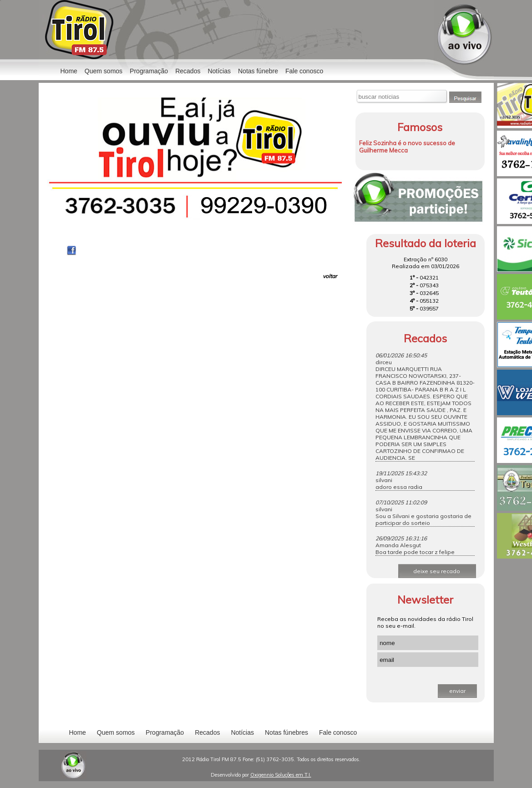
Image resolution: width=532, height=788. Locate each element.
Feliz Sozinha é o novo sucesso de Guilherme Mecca (407, 147)
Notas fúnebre (258, 71)
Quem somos (104, 71)
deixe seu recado (437, 571)
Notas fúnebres (286, 732)
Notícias (242, 732)
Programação (149, 71)
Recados (188, 71)
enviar (457, 691)
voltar (330, 276)
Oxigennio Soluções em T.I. (281, 775)
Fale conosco (304, 71)
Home (69, 71)
